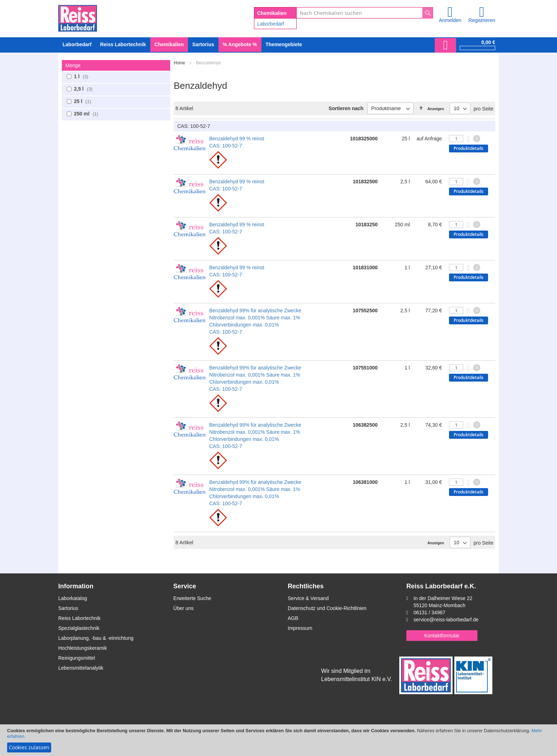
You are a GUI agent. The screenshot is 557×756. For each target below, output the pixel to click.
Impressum (300, 628)
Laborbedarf (271, 24)
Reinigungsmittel (77, 658)
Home (180, 63)
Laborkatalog (73, 598)
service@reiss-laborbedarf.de (446, 620)
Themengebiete (284, 44)
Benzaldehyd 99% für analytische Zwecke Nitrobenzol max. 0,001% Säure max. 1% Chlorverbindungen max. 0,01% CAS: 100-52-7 (255, 321)
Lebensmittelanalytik (81, 668)
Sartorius (68, 608)
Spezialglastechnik (79, 628)
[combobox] (365, 13)
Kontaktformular (442, 636)
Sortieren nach (346, 108)
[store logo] (78, 17)
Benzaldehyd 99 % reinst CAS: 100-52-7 (237, 142)
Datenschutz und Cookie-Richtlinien (327, 608)
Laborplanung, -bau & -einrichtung (96, 638)
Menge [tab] (73, 65)
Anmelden (450, 20)
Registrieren (482, 20)
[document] (278, 740)
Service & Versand (308, 598)
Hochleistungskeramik (83, 648)
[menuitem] (77, 45)
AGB (293, 618)
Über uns (183, 608)
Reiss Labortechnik (79, 618)
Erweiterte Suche (192, 598)
